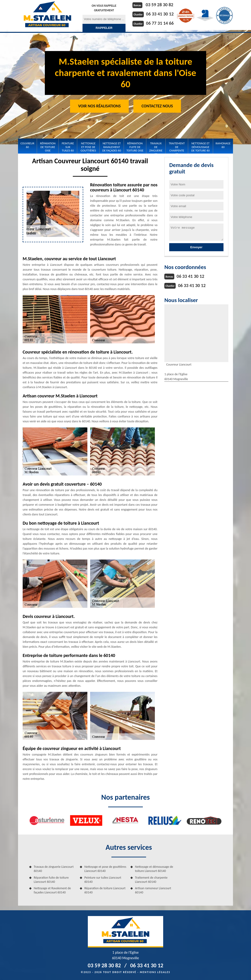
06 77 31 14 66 (160, 23)
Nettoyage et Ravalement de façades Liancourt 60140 (52, 890)
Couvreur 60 (28, 145)
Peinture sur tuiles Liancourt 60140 (103, 880)
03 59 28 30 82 (159, 5)
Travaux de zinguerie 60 (156, 147)
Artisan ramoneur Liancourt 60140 (153, 890)
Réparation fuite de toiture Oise (135, 147)
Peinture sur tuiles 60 (68, 147)
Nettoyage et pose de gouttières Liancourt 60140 (105, 869)
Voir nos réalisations (99, 106)
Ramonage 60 (223, 145)
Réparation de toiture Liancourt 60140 (105, 890)
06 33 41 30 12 (160, 14)
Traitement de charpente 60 (177, 147)
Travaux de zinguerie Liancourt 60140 (54, 869)
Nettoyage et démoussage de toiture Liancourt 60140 (154, 869)
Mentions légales (155, 972)
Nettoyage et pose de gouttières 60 (88, 147)
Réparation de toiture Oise (48, 147)
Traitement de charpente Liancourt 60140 (151, 880)
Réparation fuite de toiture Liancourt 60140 (51, 880)
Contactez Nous (157, 106)
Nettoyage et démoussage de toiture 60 (200, 147)
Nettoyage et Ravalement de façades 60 (112, 147)
